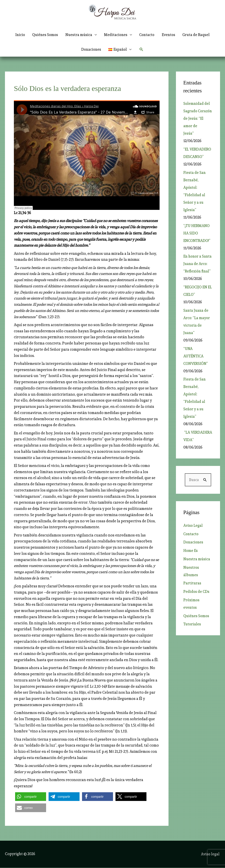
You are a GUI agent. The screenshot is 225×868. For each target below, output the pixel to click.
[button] (120, 50)
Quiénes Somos (44, 35)
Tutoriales (192, 632)
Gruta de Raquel (199, 35)
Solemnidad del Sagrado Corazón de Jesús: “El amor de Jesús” (197, 119)
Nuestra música (197, 567)
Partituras (192, 591)
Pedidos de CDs (197, 600)
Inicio (18, 35)
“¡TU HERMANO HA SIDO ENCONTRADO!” (197, 233)
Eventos (170, 35)
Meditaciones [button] (116, 35)
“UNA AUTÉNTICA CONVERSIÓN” (196, 364)
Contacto (148, 35)
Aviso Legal (193, 533)
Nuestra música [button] (78, 35)
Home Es (191, 559)
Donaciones (91, 50)
